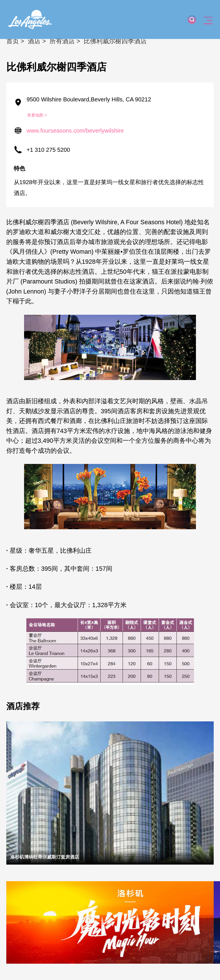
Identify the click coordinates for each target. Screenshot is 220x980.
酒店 (34, 41)
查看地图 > (37, 115)
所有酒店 (62, 41)
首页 (13, 41)
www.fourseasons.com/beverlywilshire (75, 131)
